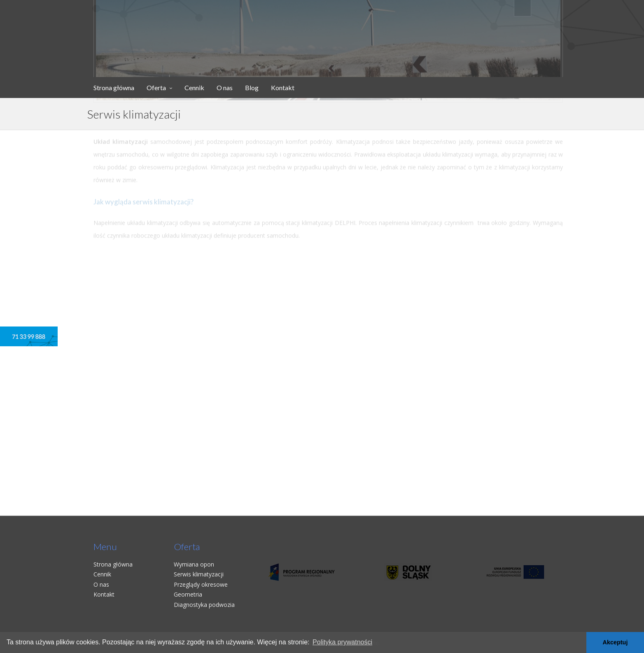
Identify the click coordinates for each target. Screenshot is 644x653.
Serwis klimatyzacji (199, 574)
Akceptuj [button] (615, 642)
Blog (252, 87)
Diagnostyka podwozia (204, 605)
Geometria (188, 594)
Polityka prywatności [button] (342, 642)
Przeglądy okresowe (201, 584)
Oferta (156, 87)
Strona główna (114, 87)
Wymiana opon (194, 564)
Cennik (194, 87)
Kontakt (283, 87)
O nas (225, 87)
